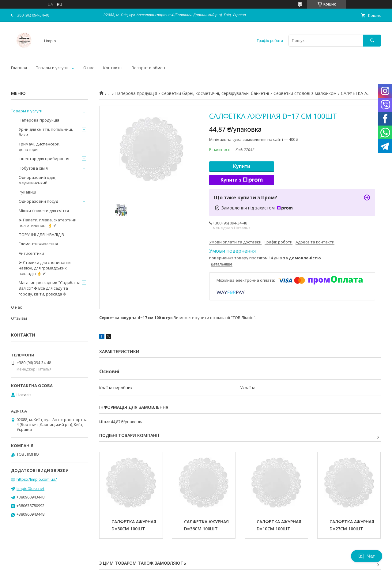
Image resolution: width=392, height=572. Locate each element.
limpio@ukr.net (30, 488)
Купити (242, 166)
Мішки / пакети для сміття (44, 211)
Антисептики (31, 253)
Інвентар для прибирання (44, 159)
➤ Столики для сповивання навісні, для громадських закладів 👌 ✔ (45, 268)
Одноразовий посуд (38, 201)
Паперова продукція (136, 93)
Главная (19, 68)
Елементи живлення (38, 244)
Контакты (113, 68)
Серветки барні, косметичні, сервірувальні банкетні (215, 93)
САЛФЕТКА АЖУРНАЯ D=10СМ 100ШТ (280, 525)
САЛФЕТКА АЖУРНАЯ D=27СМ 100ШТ (352, 525)
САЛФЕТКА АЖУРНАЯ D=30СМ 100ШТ (134, 525)
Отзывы (19, 318)
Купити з (242, 180)
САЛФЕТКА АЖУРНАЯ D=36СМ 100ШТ (207, 525)
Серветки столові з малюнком (305, 93)
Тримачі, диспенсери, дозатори (40, 147)
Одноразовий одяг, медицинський (38, 180)
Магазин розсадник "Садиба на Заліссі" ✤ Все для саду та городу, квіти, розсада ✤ (50, 288)
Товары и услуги (52, 68)
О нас (89, 68)
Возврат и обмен (148, 68)
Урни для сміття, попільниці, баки (46, 132)
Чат (367, 556)
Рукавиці (27, 192)
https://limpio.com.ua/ (37, 479)
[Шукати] (372, 41)
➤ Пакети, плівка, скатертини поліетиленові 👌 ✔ (48, 223)
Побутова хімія (33, 168)
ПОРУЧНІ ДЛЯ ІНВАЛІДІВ (41, 235)
